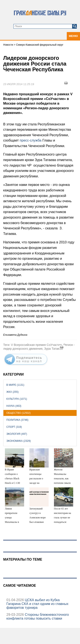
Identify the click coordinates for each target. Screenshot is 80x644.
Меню (73, 36)
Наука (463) (14, 406)
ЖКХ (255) (12, 392)
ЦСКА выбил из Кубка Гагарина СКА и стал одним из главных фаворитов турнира (37, 604)
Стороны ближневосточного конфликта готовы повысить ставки (38, 617)
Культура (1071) (17, 399)
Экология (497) (17, 434)
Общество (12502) (19, 413)
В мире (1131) (15, 385)
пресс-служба (31, 140)
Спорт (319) (14, 427)
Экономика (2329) (19, 441)
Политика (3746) (17, 420)
